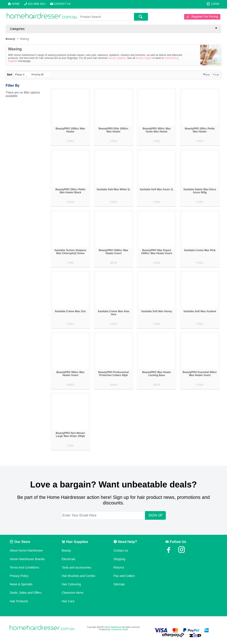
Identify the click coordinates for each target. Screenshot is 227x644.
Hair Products (19, 601)
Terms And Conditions (24, 567)
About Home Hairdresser (26, 550)
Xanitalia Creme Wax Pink (200, 250)
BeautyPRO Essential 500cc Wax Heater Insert (200, 374)
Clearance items (72, 593)
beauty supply (144, 58)
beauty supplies (117, 58)
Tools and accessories (76, 567)
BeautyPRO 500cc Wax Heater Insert (70, 374)
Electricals (68, 559)
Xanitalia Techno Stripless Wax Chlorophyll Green (70, 252)
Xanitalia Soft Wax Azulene (200, 311)
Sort (9, 75)
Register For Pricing (205, 17)
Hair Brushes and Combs (78, 576)
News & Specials (21, 584)
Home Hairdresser (113, 627)
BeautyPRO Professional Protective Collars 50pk (113, 374)
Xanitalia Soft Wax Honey (157, 311)
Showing (37, 74)
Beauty (66, 550)
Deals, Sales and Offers (26, 593)
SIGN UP (155, 515)
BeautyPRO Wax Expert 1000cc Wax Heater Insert (157, 252)
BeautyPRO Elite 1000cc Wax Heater (113, 130)
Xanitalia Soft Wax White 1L (114, 189)
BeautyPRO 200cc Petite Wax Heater (200, 130)
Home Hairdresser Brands (27, 559)
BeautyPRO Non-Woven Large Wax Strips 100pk (70, 435)
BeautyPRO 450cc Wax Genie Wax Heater (157, 130)
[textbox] (106, 17)
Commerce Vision (119, 629)
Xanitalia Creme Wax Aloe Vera (114, 313)
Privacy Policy (19, 576)
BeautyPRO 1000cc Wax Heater (70, 130)
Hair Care (68, 601)
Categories (17, 29)
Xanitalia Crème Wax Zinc (70, 311)
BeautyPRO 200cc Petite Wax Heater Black (70, 191)
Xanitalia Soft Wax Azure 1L (157, 189)
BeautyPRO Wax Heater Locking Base (157, 374)
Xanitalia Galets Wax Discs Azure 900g (200, 191)
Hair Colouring (71, 584)
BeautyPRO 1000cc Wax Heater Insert (113, 252)
